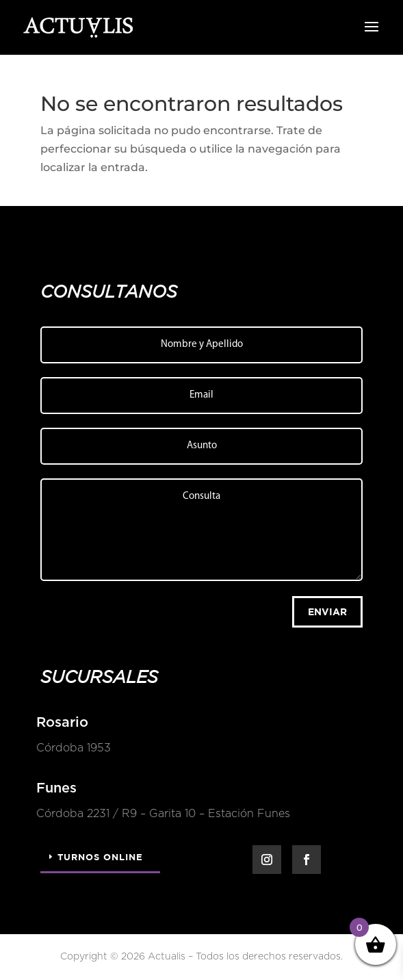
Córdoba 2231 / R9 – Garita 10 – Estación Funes (162, 814)
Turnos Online (100, 857)
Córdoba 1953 (72, 748)
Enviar (327, 611)
